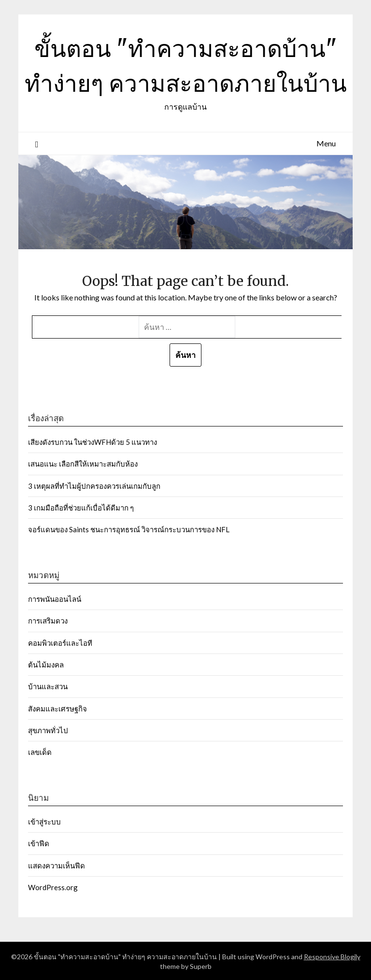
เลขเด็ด (40, 752)
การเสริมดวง (49, 621)
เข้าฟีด (39, 843)
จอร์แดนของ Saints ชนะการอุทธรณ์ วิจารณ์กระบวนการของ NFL (129, 529)
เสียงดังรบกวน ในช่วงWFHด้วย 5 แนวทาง (93, 442)
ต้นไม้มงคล (46, 665)
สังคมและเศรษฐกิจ (57, 709)
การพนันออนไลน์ (55, 599)
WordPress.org (53, 887)
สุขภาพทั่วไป (48, 730)
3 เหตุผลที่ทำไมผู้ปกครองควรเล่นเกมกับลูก (94, 486)
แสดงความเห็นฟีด (57, 866)
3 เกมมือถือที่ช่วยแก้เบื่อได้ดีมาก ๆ (82, 508)
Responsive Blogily (332, 957)
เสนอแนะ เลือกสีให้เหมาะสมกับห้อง (83, 464)
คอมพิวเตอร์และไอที (60, 643)
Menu (326, 143)
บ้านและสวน (48, 686)
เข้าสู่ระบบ (44, 822)
